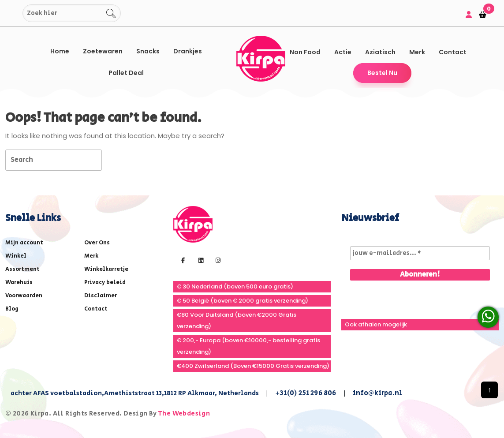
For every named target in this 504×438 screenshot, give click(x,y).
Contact (453, 52)
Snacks (148, 51)
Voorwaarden (24, 296)
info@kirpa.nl (378, 393)
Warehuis (19, 283)
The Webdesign (184, 414)
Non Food (305, 52)
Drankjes (188, 51)
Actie (343, 52)
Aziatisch (380, 52)
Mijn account (24, 243)
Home (60, 51)
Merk (417, 52)
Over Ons (97, 243)
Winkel (16, 256)
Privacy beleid (105, 283)
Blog (12, 309)
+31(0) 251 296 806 (306, 393)
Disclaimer (101, 296)
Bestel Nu (382, 73)
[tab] (118, 159)
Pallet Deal (126, 73)
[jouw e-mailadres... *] (420, 253)
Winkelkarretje (106, 269)
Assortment (22, 269)
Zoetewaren (103, 51)
